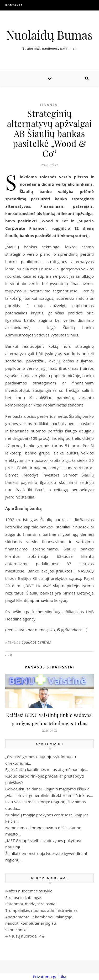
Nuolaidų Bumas (49, 35)
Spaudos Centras (36, 642)
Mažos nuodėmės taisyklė (29, 891)
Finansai (49, 105)
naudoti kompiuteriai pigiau (31, 923)
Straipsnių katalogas (24, 897)
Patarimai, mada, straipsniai (31, 904)
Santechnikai (17, 930)
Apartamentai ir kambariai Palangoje (39, 917)
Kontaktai (15, 5)
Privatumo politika (49, 977)
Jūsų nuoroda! (25, 936)
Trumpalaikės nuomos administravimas (41, 910)
